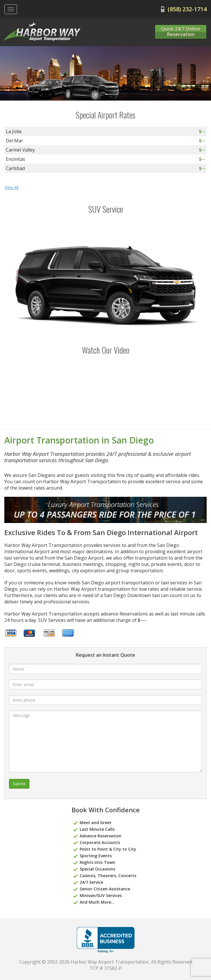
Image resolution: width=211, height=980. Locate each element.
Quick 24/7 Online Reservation (181, 32)
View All (11, 187)
